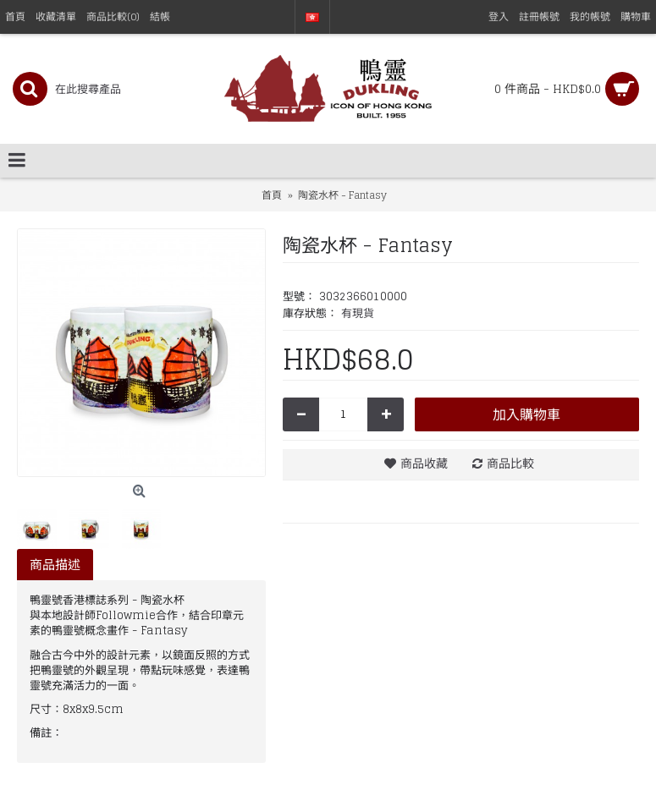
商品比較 (510, 463)
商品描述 (55, 565)
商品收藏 (424, 463)
